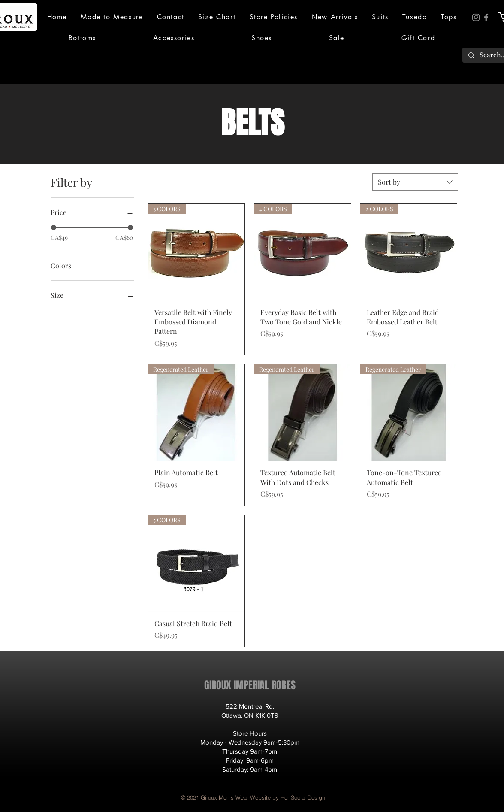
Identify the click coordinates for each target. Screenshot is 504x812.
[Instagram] (476, 17)
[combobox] (415, 182)
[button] (380, 17)
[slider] (54, 227)
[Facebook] (486, 17)
